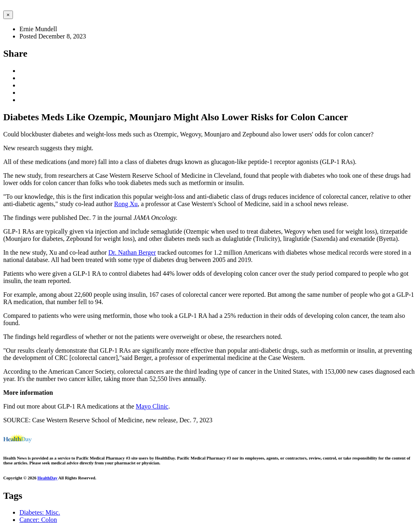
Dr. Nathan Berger (132, 252)
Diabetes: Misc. (40, 512)
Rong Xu (126, 204)
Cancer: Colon (38, 520)
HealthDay (48, 478)
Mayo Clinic (152, 406)
